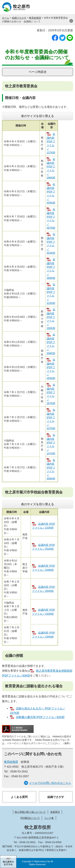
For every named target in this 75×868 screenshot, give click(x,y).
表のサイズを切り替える (37, 116)
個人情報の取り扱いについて (30, 812)
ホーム (6, 18)
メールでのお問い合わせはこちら (50, 783)
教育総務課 (35, 18)
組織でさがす (19, 18)
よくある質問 (19, 797)
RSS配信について (30, 818)
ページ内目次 (38, 72)
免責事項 (55, 812)
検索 (58, 7)
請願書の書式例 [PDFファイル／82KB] (40, 717)
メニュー (68, 7)
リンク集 (49, 818)
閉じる (71, 21)
